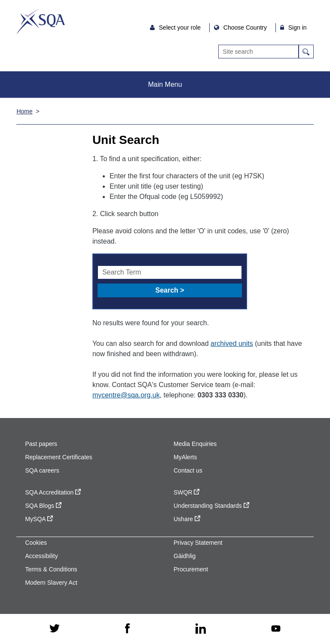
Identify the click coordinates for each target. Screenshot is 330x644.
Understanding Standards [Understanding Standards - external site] (211, 506)
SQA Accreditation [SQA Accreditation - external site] (53, 492)
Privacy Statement (198, 543)
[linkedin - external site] (201, 629)
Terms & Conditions (51, 569)
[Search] (258, 52)
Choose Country (246, 27)
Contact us (188, 470)
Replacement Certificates (58, 457)
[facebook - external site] (127, 629)
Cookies (36, 543)
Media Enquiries (195, 444)
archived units (232, 343)
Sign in (298, 27)
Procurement (191, 569)
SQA (41, 21)
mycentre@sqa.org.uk (126, 395)
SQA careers (42, 470)
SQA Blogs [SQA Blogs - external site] (43, 506)
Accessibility (41, 556)
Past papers (41, 444)
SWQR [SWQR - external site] (186, 492)
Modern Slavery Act (51, 583)
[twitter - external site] (55, 629)
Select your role (181, 27)
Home (24, 111)
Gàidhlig (185, 556)
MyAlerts (185, 457)
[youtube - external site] (276, 629)
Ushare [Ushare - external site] (187, 519)
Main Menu (165, 84)
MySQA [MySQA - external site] (39, 519)
